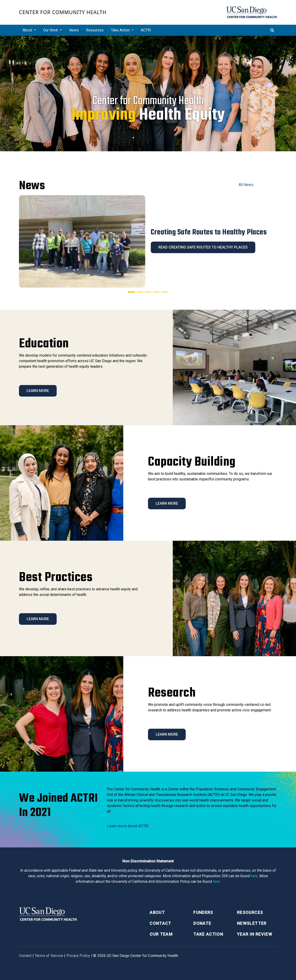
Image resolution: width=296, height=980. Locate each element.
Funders (203, 912)
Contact (160, 923)
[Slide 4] (156, 292)
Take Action (208, 934)
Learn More (38, 391)
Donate (202, 923)
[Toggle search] (272, 30)
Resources (95, 30)
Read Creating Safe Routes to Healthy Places (203, 247)
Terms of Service (49, 956)
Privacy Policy (78, 956)
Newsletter (252, 923)
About (157, 912)
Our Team (161, 934)
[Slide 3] (148, 292)
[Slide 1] (131, 292)
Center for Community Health (63, 12)
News (74, 30)
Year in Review (255, 934)
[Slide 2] (140, 292)
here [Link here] (254, 876)
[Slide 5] (165, 292)
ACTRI (146, 30)
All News (246, 185)
